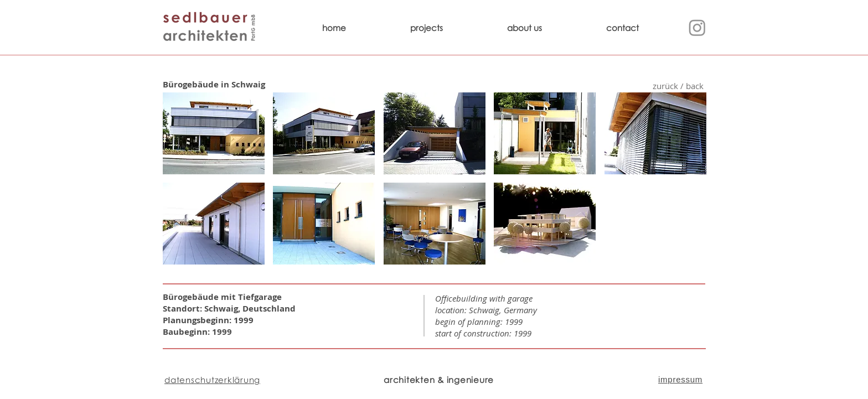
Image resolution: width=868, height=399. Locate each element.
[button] (214, 133)
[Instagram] (697, 27)
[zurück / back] (678, 86)
